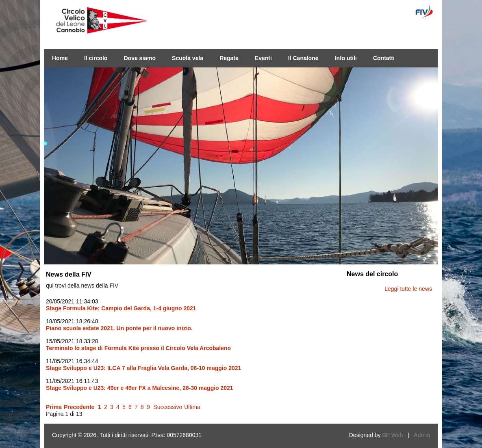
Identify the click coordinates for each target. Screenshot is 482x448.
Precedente (79, 407)
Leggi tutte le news (408, 289)
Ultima (192, 407)
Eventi (263, 58)
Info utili (346, 58)
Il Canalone (303, 58)
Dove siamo (140, 58)
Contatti (384, 58)
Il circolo (96, 58)
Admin (422, 435)
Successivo (168, 407)
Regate (229, 58)
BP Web (392, 435)
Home (60, 58)
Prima (54, 407)
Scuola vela (188, 58)
